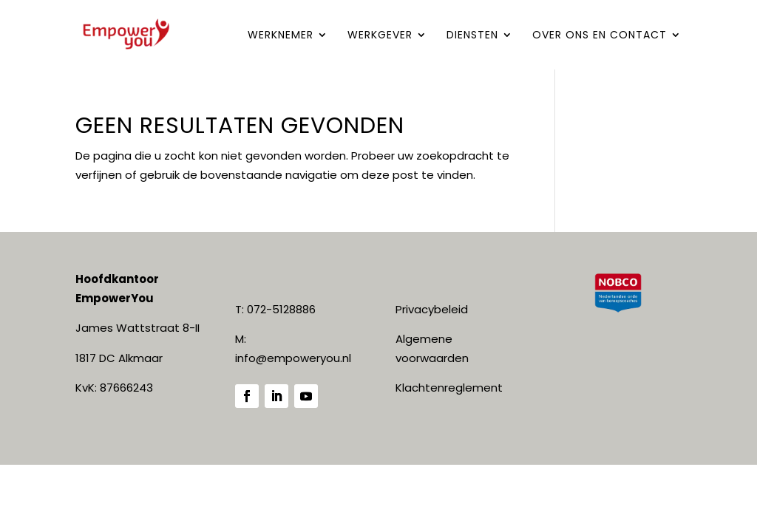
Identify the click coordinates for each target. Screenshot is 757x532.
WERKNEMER (281, 36)
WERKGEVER (380, 36)
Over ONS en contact (600, 36)
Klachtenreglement (449, 388)
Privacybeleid (432, 309)
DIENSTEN (472, 36)
